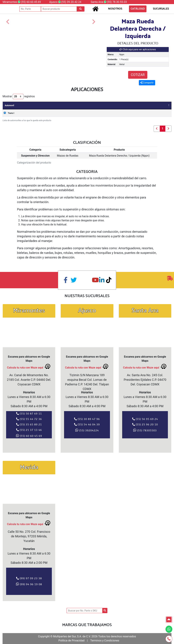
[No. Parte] (30, 9)
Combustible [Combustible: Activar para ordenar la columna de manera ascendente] (157, 105)
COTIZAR (138, 75)
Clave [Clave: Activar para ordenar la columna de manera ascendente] (107, 105)
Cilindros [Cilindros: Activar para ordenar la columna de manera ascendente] (138, 105)
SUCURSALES (158, 9)
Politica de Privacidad (71, 641)
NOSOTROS (115, 9)
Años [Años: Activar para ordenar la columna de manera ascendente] (26, 105)
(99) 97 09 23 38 (29, 578)
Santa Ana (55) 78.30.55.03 (109, 2)
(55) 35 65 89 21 (29, 424)
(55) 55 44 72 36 (29, 419)
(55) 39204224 (87, 430)
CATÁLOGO (138, 9)
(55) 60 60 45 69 (29, 436)
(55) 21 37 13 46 (29, 430)
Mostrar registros (19, 97)
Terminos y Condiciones (105, 641)
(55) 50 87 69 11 (29, 413)
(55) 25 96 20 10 (145, 424)
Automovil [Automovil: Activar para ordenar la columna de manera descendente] (9, 105)
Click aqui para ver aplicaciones (138, 49)
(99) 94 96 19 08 (29, 584)
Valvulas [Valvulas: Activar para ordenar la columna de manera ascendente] (121, 105)
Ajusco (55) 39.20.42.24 (65, 2)
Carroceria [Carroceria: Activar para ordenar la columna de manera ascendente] (58, 105)
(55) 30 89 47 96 (87, 419)
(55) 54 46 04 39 (87, 424)
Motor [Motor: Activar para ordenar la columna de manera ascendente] (93, 105)
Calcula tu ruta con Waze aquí (29, 366)
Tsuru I (8, 113)
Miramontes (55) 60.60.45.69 (22, 2)
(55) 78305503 (145, 430)
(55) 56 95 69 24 (145, 419)
